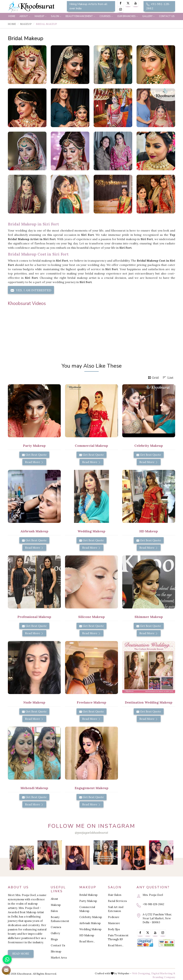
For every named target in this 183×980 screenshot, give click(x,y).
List (168, 378)
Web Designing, (141, 973)
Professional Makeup (34, 617)
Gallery (149, 16)
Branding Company (164, 977)
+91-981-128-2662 (158, 6)
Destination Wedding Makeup (149, 702)
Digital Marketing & (163, 973)
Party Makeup (34, 446)
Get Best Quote (34, 455)
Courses (106, 16)
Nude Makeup (34, 702)
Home (12, 16)
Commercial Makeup (91, 446)
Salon (56, 16)
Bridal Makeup (88, 895)
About (25, 16)
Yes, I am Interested (31, 290)
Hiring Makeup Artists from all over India (88, 6)
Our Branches (128, 16)
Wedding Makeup (91, 531)
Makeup (41, 16)
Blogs (54, 939)
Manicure (114, 923)
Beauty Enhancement (80, 16)
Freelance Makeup (91, 702)
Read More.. (87, 941)
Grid (153, 378)
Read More (34, 462)
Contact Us (167, 16)
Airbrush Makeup (34, 531)
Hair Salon (115, 895)
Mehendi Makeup (34, 788)
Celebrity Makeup (149, 446)
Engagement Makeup (91, 788)
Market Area (59, 958)
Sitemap (56, 951)
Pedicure (114, 917)
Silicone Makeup (91, 617)
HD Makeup (149, 531)
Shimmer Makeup (149, 617)
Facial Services (117, 901)
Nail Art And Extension (116, 909)
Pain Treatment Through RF (118, 937)
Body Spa (114, 929)
